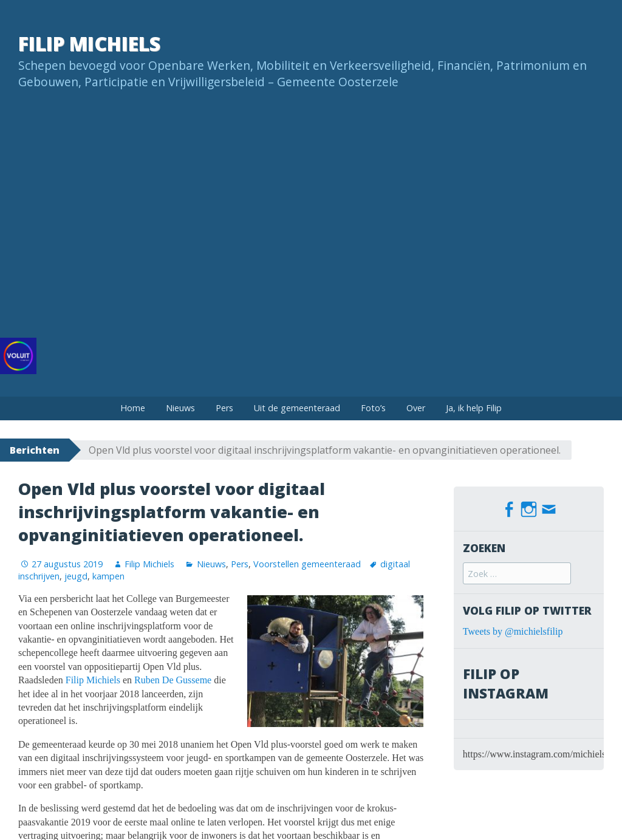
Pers (224, 408)
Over (416, 408)
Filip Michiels (89, 43)
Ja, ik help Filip (474, 408)
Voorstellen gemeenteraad (307, 564)
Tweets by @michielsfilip (513, 630)
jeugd (76, 576)
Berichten (35, 450)
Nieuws (180, 408)
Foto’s (373, 408)
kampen (108, 576)
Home (133, 408)
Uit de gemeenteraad (297, 408)
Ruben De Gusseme (173, 680)
